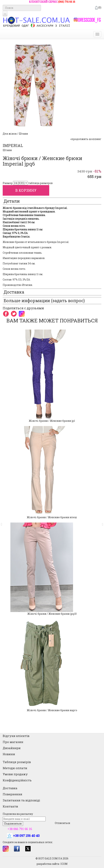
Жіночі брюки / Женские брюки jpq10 (52, 614)
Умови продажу (15, 774)
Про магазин (13, 742)
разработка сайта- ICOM (52, 864)
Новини (9, 754)
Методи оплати (15, 768)
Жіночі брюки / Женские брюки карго (52, 710)
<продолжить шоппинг (86, 139)
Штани (7, 150)
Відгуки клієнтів (16, 736)
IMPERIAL (13, 145)
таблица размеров (40, 183)
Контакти (10, 806)
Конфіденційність (17, 780)
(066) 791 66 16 (67, 2)
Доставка (10, 788)
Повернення (12, 794)
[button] (3, 523)
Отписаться (62, 823)
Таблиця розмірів (17, 762)
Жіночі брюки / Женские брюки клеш (52, 517)
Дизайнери (12, 748)
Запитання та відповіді (21, 800)
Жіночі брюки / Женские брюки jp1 (52, 421)
